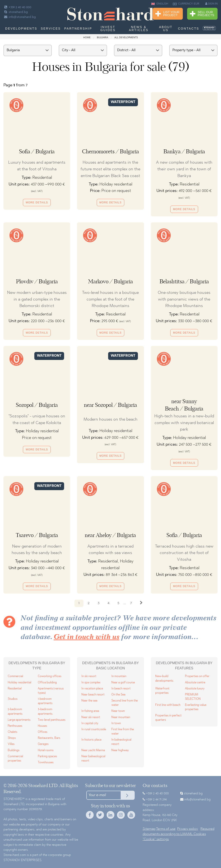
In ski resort (89, 676)
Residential (15, 689)
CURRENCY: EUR (186, 4)
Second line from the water (125, 703)
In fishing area (90, 711)
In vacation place (92, 689)
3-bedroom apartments (45, 712)
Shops (12, 738)
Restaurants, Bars (49, 738)
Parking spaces (47, 756)
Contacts (189, 29)
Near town (118, 711)
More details (37, 203)
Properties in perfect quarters (168, 718)
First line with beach (168, 705)
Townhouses (46, 763)
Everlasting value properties (196, 707)
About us (166, 29)
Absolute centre (195, 683)
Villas (11, 744)
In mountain (119, 676)
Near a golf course (123, 683)
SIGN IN (211, 4)
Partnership (78, 29)
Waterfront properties (162, 691)
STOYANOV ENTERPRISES (22, 860)
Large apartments (19, 720)
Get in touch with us (87, 637)
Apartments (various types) (51, 691)
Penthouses (15, 726)
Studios (13, 699)
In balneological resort (121, 742)
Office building (47, 683)
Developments (21, 29)
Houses (42, 726)
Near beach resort (93, 695)
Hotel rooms (46, 750)
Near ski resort (91, 717)
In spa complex (91, 683)
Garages (43, 744)
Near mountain (121, 717)
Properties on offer (197, 676)
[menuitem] (209, 28)
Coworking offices (50, 676)
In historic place (91, 740)
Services (51, 29)
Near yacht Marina (93, 750)
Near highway (120, 750)
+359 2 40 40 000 (17, 7)
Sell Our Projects (202, 14)
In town (116, 723)
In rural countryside (94, 729)
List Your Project (167, 14)
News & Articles (139, 29)
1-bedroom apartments (45, 701)
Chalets (13, 732)
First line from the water (123, 732)
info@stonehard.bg (20, 17)
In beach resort (121, 689)
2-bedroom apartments (15, 712)
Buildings (14, 750)
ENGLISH (160, 4)
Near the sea (89, 701)
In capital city (90, 723)
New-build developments (164, 679)
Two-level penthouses (52, 720)
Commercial (15, 676)
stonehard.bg (16, 12)
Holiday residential (20, 683)
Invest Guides (108, 29)
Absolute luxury (195, 689)
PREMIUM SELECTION (193, 697)
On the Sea (118, 695)
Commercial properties (15, 759)
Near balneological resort (93, 759)
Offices (43, 732)
